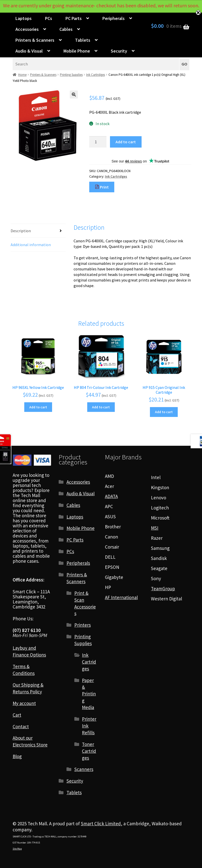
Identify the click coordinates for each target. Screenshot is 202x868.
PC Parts (74, 18)
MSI (155, 528)
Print (102, 187)
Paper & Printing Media (89, 694)
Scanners (84, 769)
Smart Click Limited (101, 824)
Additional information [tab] (31, 245)
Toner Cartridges (89, 751)
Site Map (17, 849)
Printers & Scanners (35, 40)
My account (24, 703)
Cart (17, 715)
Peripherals (114, 18)
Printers (83, 625)
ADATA (111, 496)
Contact (21, 726)
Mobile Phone (77, 51)
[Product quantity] (98, 142)
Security (119, 51)
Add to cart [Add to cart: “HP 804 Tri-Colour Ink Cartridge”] (101, 407)
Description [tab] (21, 231)
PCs (49, 18)
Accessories (27, 29)
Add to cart (126, 142)
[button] (74, 95)
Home (22, 75)
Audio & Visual (29, 51)
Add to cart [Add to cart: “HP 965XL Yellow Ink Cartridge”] (38, 407)
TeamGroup (163, 589)
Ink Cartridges (96, 75)
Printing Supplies (71, 75)
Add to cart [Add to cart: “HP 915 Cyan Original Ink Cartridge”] (164, 412)
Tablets (83, 40)
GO (184, 64)
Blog (17, 756)
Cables (66, 29)
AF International (121, 597)
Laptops (24, 18)
